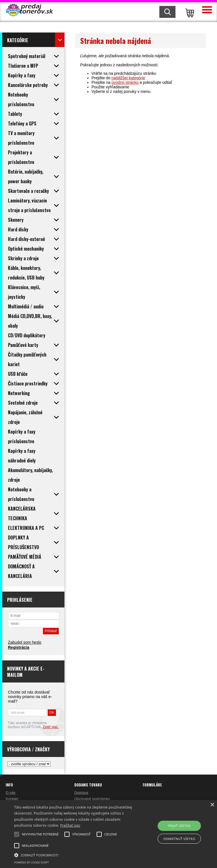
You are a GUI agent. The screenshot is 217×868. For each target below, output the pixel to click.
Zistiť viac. (51, 727)
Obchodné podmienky (92, 799)
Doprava (81, 793)
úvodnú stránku (125, 82)
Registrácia (19, 647)
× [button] (212, 805)
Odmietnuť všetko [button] (179, 839)
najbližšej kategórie (128, 78)
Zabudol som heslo (25, 642)
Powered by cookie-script (32, 862)
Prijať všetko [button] (179, 826)
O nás (11, 793)
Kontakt (12, 799)
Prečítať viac (70, 825)
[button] (75, 855)
